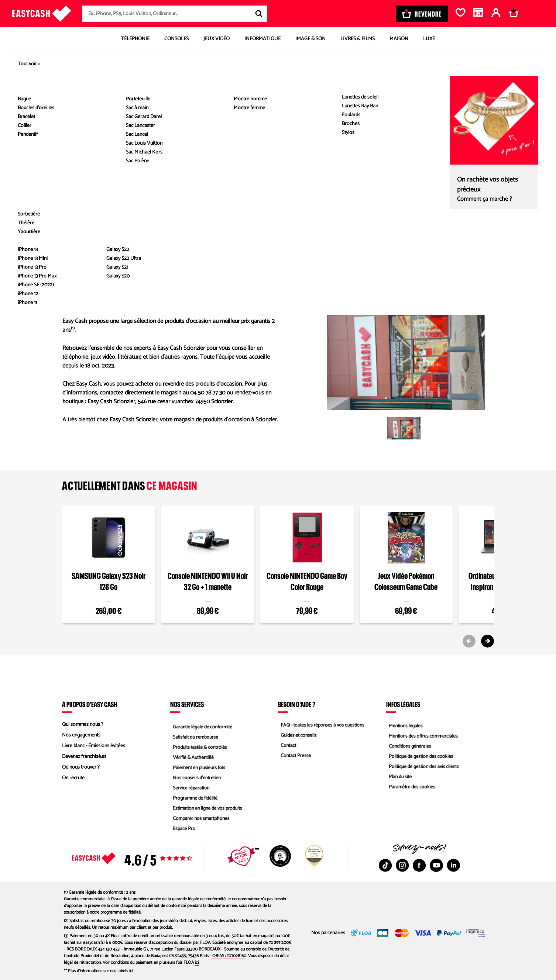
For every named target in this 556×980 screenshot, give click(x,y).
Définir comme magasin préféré (211, 105)
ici (197, 962)
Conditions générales (408, 746)
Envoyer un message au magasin (106, 229)
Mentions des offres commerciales (422, 735)
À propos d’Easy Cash (90, 704)
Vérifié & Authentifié (192, 757)
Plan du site (398, 778)
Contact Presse (294, 757)
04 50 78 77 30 (84, 218)
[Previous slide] (469, 641)
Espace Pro (182, 831)
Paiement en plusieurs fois (198, 767)
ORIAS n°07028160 (229, 956)
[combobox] (175, 14)
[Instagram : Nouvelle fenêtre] (402, 865)
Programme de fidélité (194, 799)
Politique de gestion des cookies (420, 757)
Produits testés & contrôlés (199, 746)
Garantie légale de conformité (201, 724)
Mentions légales (404, 724)
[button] (404, 428)
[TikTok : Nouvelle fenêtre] (385, 865)
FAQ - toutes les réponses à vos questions (322, 724)
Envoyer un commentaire (96, 239)
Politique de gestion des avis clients (423, 767)
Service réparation (189, 789)
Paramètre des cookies (411, 789)
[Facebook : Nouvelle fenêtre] (419, 865)
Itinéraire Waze (448, 258)
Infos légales (403, 704)
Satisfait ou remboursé (194, 735)
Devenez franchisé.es (84, 757)
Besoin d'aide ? (297, 704)
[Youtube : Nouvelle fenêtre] (436, 865)
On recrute (73, 778)
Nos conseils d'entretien (195, 778)
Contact (286, 746)
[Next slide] (488, 641)
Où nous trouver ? (81, 767)
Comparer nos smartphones (200, 821)
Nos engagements (81, 735)
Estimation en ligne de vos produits (207, 810)
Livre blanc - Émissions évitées (94, 746)
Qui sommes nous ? (83, 724)
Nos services (187, 704)
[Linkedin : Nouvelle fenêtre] (453, 865)
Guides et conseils (297, 735)
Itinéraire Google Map (372, 258)
